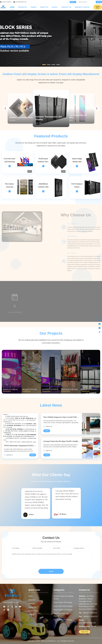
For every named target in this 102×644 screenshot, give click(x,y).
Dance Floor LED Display (63, 620)
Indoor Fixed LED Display (63, 602)
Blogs (55, 7)
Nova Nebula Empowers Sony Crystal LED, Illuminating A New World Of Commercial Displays (62, 417)
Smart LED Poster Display (63, 606)
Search (99, 2)
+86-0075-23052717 (7, 2)
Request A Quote (82, 7)
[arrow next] (97, 108)
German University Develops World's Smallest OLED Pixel (62, 441)
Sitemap (31, 615)
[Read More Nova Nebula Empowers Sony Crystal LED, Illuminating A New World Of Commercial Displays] (47, 431)
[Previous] (10, 39)
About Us (44, 7)
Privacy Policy (33, 611)
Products (23, 7)
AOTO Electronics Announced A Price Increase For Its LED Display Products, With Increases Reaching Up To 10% (20, 446)
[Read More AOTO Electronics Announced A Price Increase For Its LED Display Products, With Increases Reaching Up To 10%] (33, 455)
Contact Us (66, 7)
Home (12, 7)
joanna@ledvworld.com (21, 2)
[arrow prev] (5, 108)
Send (51, 571)
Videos (33, 7)
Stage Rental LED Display (63, 610)
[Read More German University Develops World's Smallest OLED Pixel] (47, 455)
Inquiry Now (98, 7)
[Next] (92, 39)
